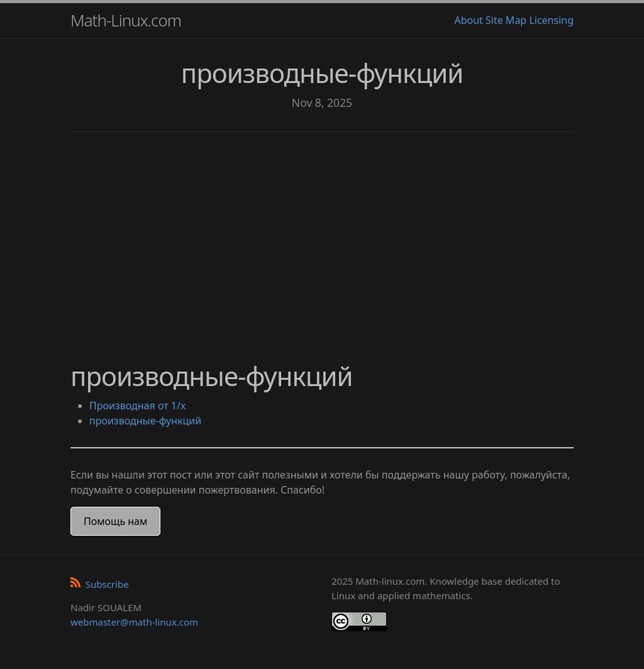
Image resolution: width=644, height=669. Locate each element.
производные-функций (145, 421)
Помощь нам (115, 521)
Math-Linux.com (126, 20)
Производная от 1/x (137, 406)
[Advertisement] (322, 239)
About (468, 20)
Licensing (551, 20)
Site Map (506, 20)
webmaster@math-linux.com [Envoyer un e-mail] (134, 622)
